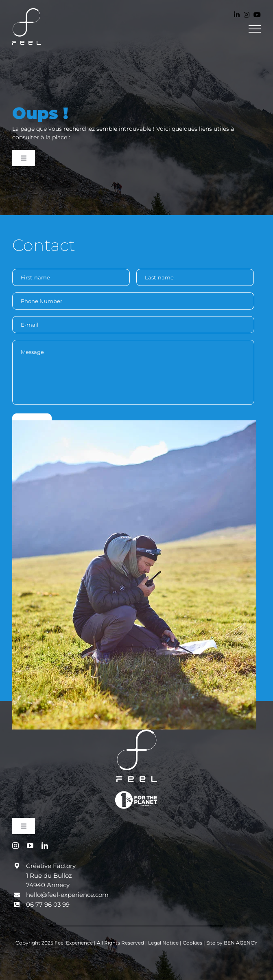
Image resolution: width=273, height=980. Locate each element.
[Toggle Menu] (255, 29)
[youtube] (30, 846)
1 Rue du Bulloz (49, 876)
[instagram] (15, 846)
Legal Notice (164, 943)
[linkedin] (45, 846)
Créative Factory (51, 866)
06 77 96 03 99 (48, 904)
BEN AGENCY (241, 943)
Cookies (193, 943)
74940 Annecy (48, 885)
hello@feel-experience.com (67, 895)
